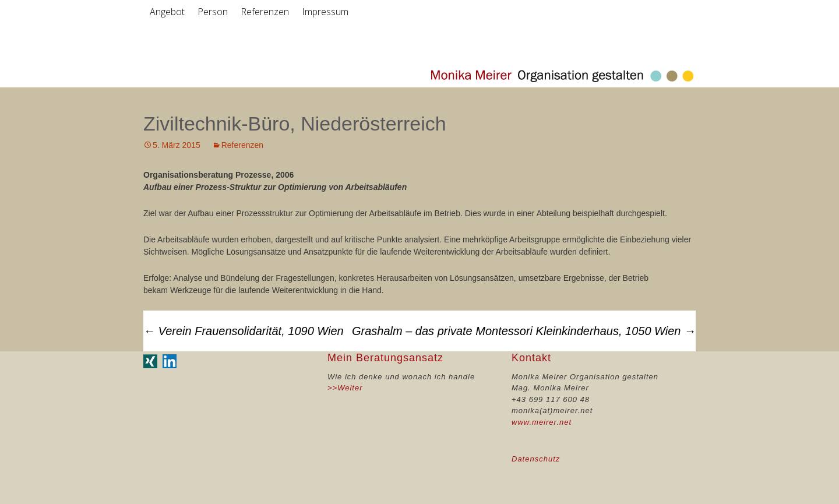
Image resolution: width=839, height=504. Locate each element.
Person (213, 12)
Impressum (325, 12)
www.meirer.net (542, 422)
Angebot (167, 12)
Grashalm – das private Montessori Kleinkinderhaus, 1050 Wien (524, 331)
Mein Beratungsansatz (385, 358)
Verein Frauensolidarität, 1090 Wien (244, 331)
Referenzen (265, 12)
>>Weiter (345, 388)
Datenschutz (536, 459)
